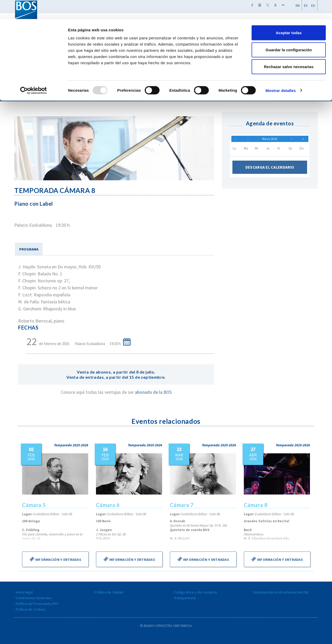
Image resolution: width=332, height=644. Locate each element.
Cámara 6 (108, 505)
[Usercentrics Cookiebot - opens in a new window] (34, 71)
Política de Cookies (31, 609)
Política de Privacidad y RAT (37, 604)
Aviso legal (24, 592)
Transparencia (185, 598)
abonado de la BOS (153, 392)
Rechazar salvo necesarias (289, 48)
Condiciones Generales (34, 598)
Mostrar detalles (281, 71)
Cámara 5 (34, 505)
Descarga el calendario (270, 170)
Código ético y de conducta (195, 592)
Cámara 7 (182, 505)
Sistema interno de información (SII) (281, 592)
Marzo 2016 (270, 140)
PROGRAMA (29, 249)
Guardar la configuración (289, 31)
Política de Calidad (109, 592)
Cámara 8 (256, 505)
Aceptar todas (289, 14)
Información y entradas (55, 559)
